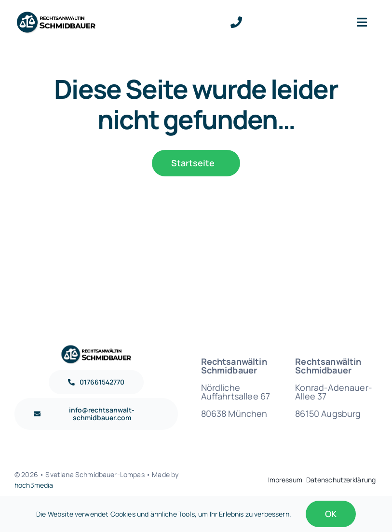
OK (331, 514)
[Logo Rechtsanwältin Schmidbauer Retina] (56, 14)
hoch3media (34, 485)
